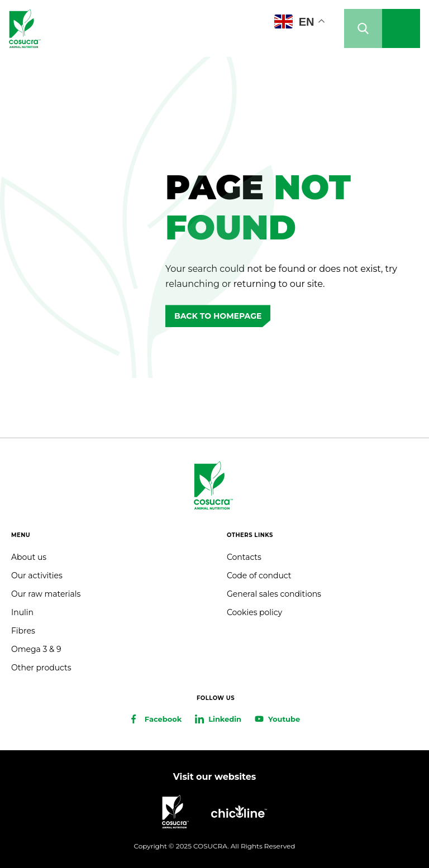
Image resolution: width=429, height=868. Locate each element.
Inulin (22, 612)
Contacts (244, 557)
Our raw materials (46, 594)
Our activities (37, 576)
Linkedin (225, 719)
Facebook (163, 719)
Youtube (284, 719)
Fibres (23, 631)
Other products (41, 668)
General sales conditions (274, 594)
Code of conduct (259, 576)
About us (29, 557)
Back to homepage (218, 316)
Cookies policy (254, 612)
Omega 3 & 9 (36, 649)
